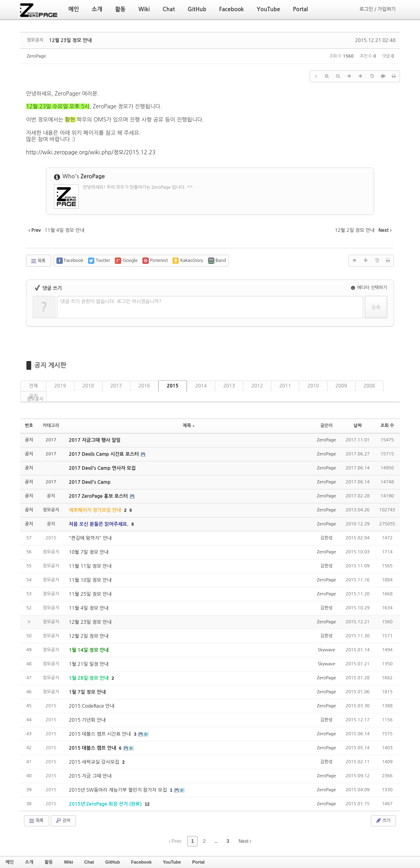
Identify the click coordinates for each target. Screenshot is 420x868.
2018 (88, 386)
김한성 (327, 538)
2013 (229, 386)
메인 (10, 862)
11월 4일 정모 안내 (89, 608)
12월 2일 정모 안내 (89, 636)
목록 (38, 261)
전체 (33, 386)
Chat (89, 862)
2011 (285, 386)
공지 (33, 396)
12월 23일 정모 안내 (70, 40)
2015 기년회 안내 (87, 720)
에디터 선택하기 (369, 288)
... (216, 841)
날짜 (358, 426)
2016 (144, 386)
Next (245, 841)
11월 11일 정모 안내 (90, 566)
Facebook (141, 862)
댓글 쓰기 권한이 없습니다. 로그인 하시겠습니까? (111, 301)
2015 (173, 386)
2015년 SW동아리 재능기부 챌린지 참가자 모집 (119, 790)
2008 (369, 386)
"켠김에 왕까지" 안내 (90, 538)
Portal (198, 862)
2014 (201, 386)
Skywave (326, 650)
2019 (60, 386)
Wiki (69, 862)
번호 (29, 426)
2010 (313, 386)
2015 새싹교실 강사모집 (95, 762)
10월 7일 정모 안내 (89, 552)
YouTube (172, 862)
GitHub (113, 862)
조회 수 (387, 426)
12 (147, 804)
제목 (189, 426)
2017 (116, 386)
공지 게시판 (50, 365)
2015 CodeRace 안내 (92, 706)
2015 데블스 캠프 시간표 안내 (101, 734)
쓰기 (383, 820)
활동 (49, 862)
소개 (29, 862)
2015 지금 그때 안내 (90, 776)
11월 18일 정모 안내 (90, 580)
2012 (257, 386)
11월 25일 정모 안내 (90, 594)
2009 (341, 386)
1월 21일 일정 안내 (89, 664)
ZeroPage (36, 56)
